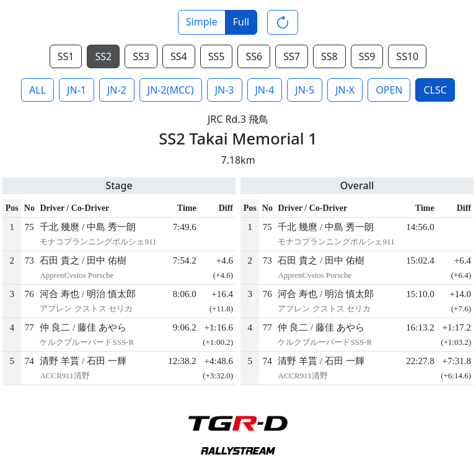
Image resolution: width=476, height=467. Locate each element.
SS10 (407, 56)
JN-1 (77, 90)
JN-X (345, 90)
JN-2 (117, 90)
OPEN (389, 90)
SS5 (217, 56)
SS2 (103, 56)
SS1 (66, 56)
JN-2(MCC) (171, 90)
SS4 (179, 56)
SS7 (292, 56)
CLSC (435, 90)
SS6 (254, 56)
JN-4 (265, 90)
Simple (202, 22)
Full (241, 22)
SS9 (367, 56)
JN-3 (225, 90)
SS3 (141, 56)
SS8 (329, 56)
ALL (37, 90)
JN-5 (305, 90)
